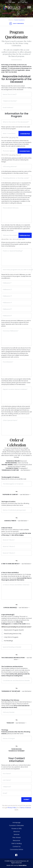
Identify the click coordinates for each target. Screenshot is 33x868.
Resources (16, 840)
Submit (26, 799)
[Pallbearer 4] (16, 303)
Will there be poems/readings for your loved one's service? (16, 627)
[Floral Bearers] (16, 368)
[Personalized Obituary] (16, 214)
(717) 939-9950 (10, 2)
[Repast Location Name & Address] (16, 395)
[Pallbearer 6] (16, 316)
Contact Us (17, 847)
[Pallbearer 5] (16, 309)
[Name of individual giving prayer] (16, 510)
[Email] (16, 793)
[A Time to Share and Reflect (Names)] (16, 591)
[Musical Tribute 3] (16, 553)
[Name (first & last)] (16, 94)
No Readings (9, 641)
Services (17, 834)
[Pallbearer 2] (16, 290)
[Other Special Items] (16, 426)
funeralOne (23, 865)
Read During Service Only (13, 634)
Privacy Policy (12, 808)
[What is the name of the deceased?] (16, 122)
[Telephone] (16, 787)
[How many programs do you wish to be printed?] (16, 270)
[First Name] (16, 774)
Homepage (16, 823)
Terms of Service (25, 808)
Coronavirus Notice (16, 849)
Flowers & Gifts (17, 829)
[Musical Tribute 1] (16, 540)
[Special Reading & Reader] (16, 647)
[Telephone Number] (16, 101)
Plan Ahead (17, 838)
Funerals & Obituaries (16, 825)
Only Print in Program (11, 637)
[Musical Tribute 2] (16, 547)
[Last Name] (16, 780)
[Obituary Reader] (16, 712)
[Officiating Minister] (16, 167)
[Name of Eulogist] (16, 738)
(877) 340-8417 (23, 2)
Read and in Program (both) (14, 630)
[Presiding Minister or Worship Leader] (16, 178)
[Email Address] (16, 108)
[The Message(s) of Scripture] (16, 484)
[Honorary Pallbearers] (16, 337)
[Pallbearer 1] (16, 283)
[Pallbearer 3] (16, 296)
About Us (16, 831)
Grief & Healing (16, 843)
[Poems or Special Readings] (16, 257)
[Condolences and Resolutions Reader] (16, 681)
